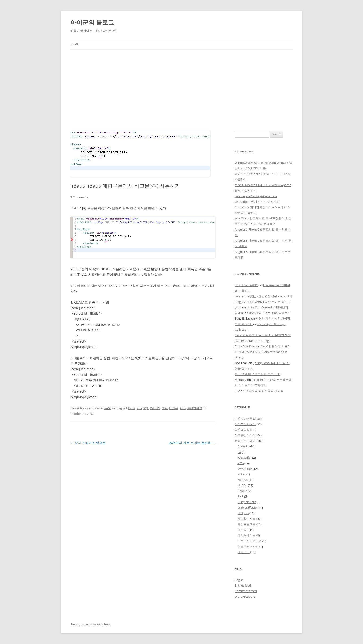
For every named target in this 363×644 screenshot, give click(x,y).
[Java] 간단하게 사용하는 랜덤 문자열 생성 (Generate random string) (263, 352)
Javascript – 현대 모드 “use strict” (257, 202)
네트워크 (244, 530)
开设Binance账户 (246, 285)
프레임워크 (195, 408)
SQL (146, 408)
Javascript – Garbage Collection (256, 196)
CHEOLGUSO (244, 324)
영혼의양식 (242, 430)
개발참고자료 (247, 519)
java (139, 408)
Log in (239, 580)
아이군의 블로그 (92, 22)
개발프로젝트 (247, 524)
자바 (183, 408)
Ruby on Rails (247, 502)
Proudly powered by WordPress (91, 624)
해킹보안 (244, 552)
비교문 (174, 408)
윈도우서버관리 (248, 546)
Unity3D (243, 513)
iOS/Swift (244, 457)
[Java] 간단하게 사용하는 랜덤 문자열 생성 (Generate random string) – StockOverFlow (263, 341)
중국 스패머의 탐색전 (88, 443)
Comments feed (246, 591)
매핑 (165, 408)
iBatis (131, 408)
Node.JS (243, 480)
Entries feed (243, 585)
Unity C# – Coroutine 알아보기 (267, 307)
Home (75, 44)
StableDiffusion (248, 508)
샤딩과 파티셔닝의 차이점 (273, 318)
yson (238, 307)
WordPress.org (245, 596)
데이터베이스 (247, 535)
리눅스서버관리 (248, 541)
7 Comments (79, 197)
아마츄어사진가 (245, 424)
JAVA (108, 408)
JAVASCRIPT (246, 469)
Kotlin (242, 474)
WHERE (155, 408)
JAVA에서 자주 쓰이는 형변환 (192, 443)
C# (239, 452)
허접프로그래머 (245, 441)
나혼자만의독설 (245, 419)
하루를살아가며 (245, 435)
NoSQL (242, 485)
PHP (241, 496)
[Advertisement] (181, 90)
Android (243, 446)
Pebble (242, 491)
